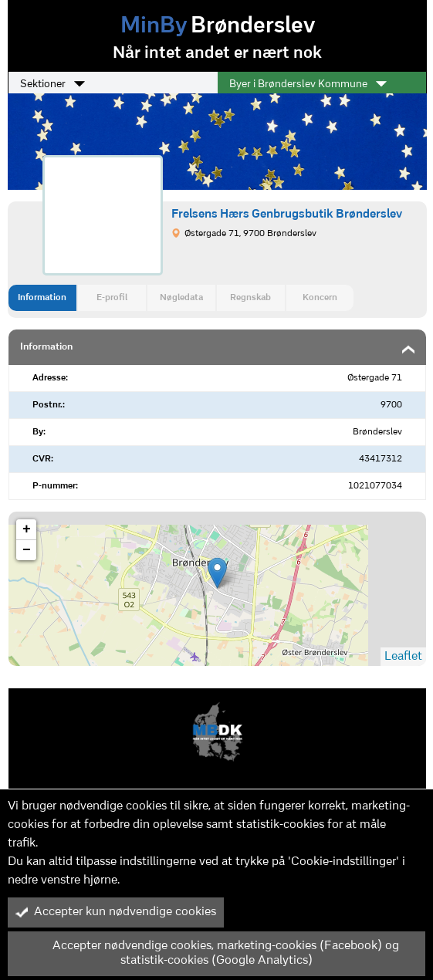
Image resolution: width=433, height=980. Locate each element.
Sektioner (52, 84)
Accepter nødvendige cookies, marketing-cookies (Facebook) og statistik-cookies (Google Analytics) (207, 953)
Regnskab (250, 298)
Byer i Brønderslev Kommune (308, 84)
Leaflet (403, 657)
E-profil (112, 298)
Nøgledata (181, 298)
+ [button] (27, 529)
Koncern (320, 298)
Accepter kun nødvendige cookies (116, 912)
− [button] (27, 550)
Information (42, 298)
